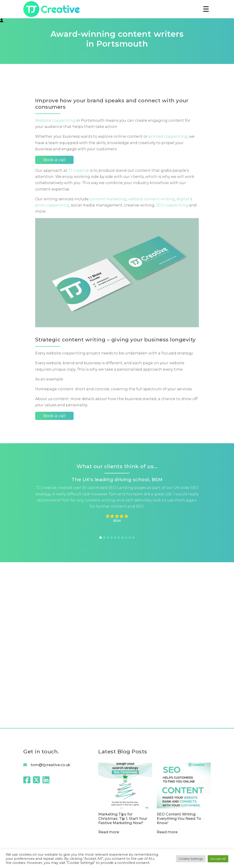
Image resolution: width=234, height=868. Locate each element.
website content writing (152, 199)
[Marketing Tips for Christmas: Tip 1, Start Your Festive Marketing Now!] (125, 794)
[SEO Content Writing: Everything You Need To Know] (184, 794)
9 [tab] (130, 538)
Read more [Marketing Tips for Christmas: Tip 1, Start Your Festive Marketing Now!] (109, 832)
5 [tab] (115, 538)
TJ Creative (78, 170)
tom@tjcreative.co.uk (51, 765)
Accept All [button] (218, 859)
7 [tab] (122, 538)
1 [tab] (101, 538)
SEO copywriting (172, 205)
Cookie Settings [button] (191, 859)
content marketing (108, 199)
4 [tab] (112, 538)
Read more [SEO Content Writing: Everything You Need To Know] (167, 832)
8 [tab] (126, 538)
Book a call (54, 160)
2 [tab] (104, 538)
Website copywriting (55, 120)
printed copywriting (168, 136)
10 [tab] (133, 538)
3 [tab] (108, 538)
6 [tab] (119, 538)
